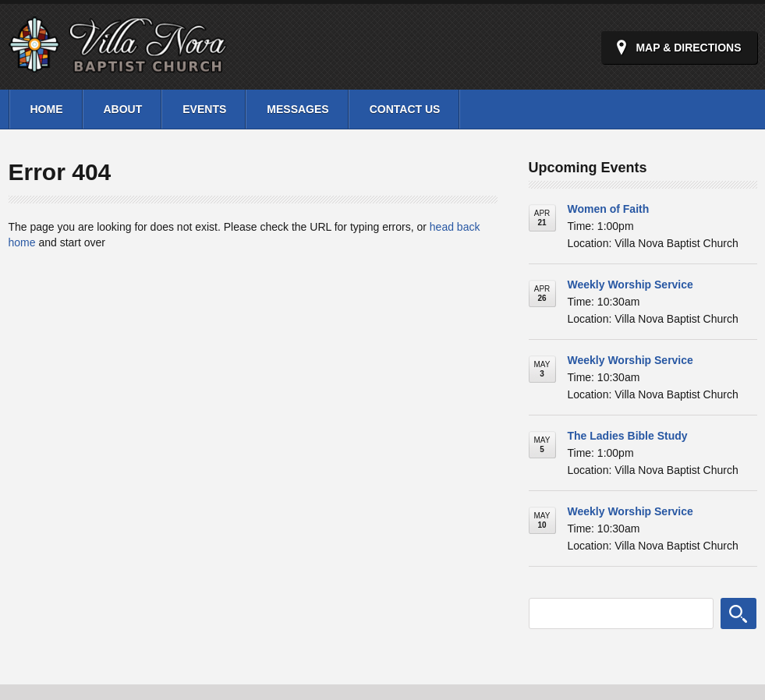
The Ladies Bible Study (628, 436)
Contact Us (405, 109)
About (123, 109)
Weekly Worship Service (630, 285)
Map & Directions (688, 48)
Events (204, 109)
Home (47, 109)
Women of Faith (609, 209)
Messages (297, 109)
